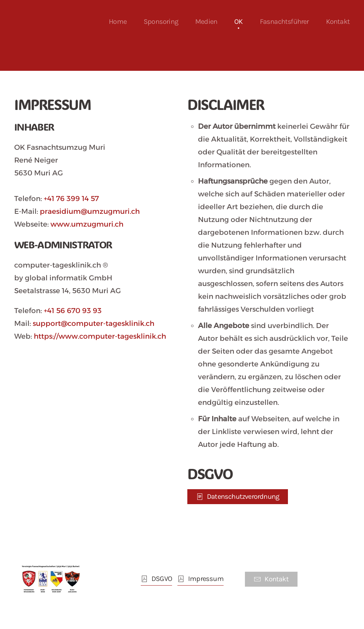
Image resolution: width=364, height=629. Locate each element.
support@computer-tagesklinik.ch (93, 323)
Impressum (200, 579)
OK (238, 22)
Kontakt (338, 22)
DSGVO (156, 579)
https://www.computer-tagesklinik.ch (100, 336)
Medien (206, 22)
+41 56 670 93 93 (73, 311)
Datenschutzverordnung (238, 496)
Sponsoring (161, 22)
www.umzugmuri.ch (87, 224)
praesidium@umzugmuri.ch (90, 211)
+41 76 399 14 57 (71, 199)
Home (118, 22)
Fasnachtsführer (284, 22)
